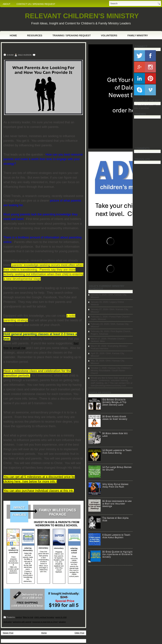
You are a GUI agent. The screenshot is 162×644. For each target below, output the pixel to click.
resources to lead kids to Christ (45, 622)
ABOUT (7, 4)
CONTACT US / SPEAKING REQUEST (36, 4)
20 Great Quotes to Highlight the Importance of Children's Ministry (117, 554)
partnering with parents (22, 622)
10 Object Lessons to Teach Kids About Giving (117, 451)
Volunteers (109, 35)
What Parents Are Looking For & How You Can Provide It (40, 48)
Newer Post (8, 633)
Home (13, 35)
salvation (62, 622)
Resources (35, 35)
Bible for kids (28, 617)
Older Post (79, 633)
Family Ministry (138, 35)
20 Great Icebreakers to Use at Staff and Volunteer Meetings (117, 503)
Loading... (139, 153)
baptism (19, 617)
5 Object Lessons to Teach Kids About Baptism (116, 536)
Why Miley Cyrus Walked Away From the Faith (115, 485)
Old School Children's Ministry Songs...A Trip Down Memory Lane (114, 402)
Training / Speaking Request (72, 35)
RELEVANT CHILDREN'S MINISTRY (82, 16)
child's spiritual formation (44, 617)
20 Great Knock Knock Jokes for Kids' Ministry (115, 417)
